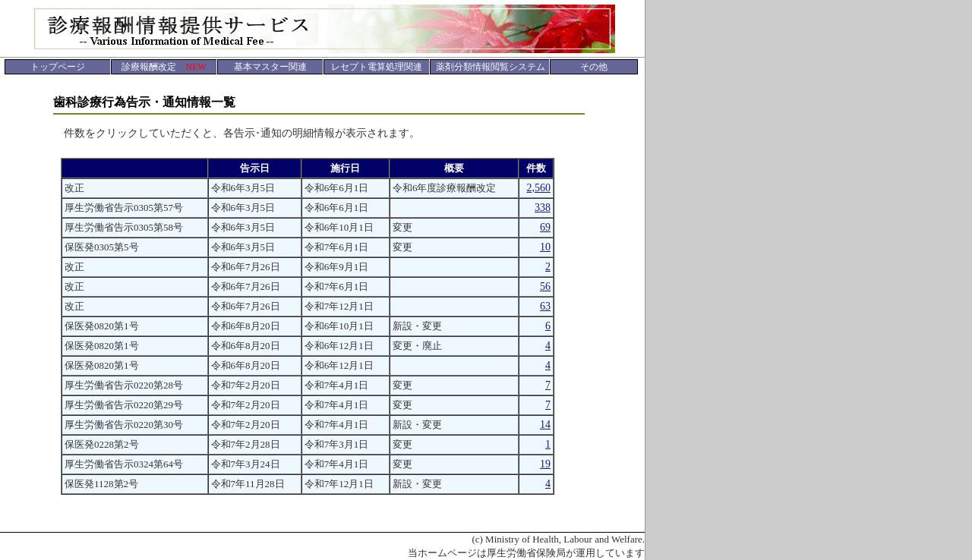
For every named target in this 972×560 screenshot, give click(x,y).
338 (543, 208)
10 (545, 247)
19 (545, 464)
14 (545, 425)
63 (545, 306)
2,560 (539, 188)
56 (545, 286)
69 (545, 227)
